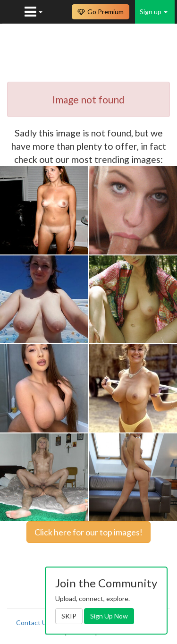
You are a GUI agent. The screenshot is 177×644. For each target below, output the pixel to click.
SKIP (69, 616)
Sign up (154, 12)
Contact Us (33, 623)
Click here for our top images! (88, 532)
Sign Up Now (109, 616)
